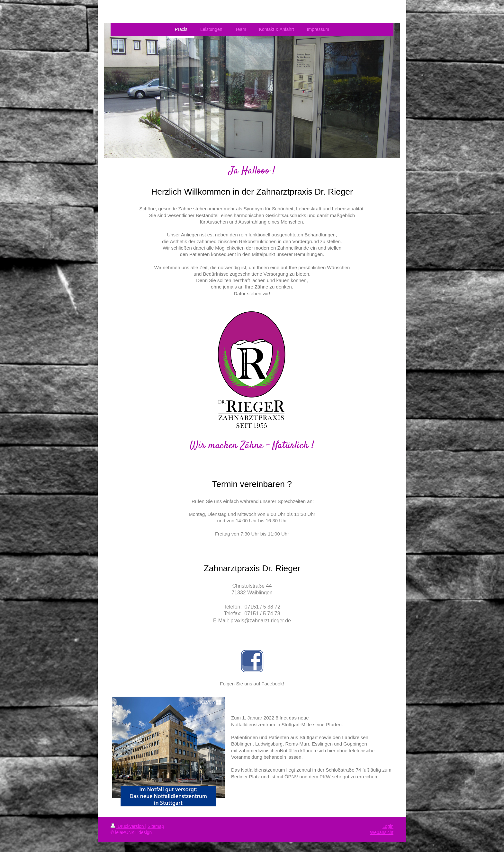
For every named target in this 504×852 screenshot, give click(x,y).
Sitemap (156, 826)
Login (388, 826)
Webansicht (382, 832)
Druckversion (128, 826)
